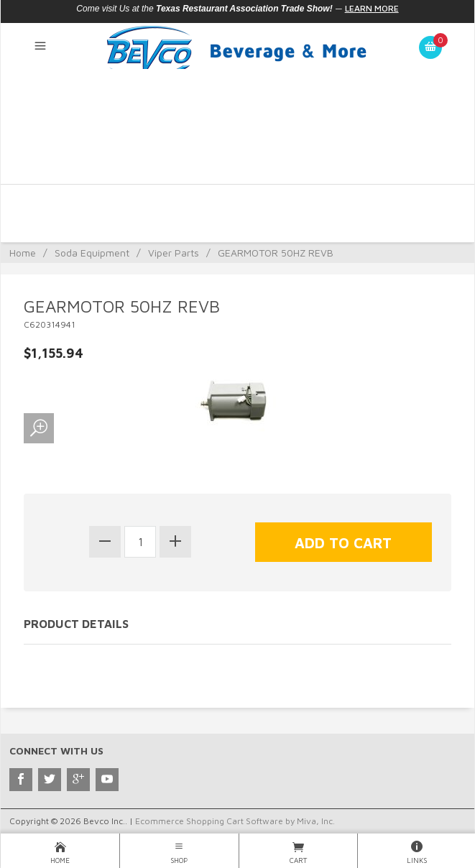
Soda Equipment (92, 253)
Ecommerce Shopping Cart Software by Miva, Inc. (235, 821)
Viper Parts (174, 253)
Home (23, 253)
